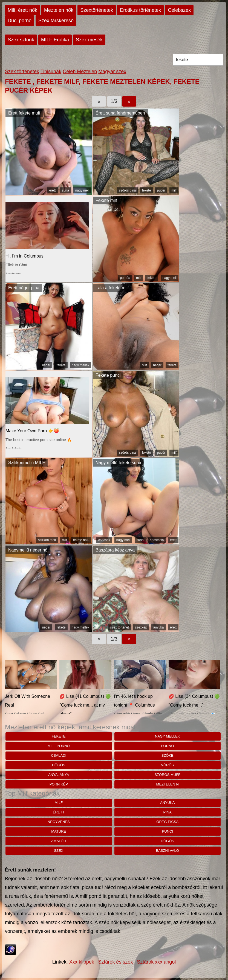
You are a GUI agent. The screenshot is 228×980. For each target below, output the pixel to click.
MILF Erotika (55, 40)
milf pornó (59, 746)
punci (168, 831)
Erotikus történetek (140, 10)
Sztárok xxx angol (156, 962)
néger (46, 365)
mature (59, 831)
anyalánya (59, 775)
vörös (167, 765)
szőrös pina (127, 190)
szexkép (141, 627)
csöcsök (104, 540)
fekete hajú (81, 540)
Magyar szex (112, 72)
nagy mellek (80, 365)
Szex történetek (22, 72)
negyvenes (59, 822)
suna (65, 190)
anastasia (157, 540)
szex (59, 851)
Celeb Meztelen (80, 72)
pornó (168, 746)
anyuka (159, 627)
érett (53, 190)
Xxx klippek (82, 962)
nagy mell (82, 190)
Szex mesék (89, 40)
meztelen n (168, 784)
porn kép (59, 784)
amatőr (59, 841)
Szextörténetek (97, 10)
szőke (168, 755)
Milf (144, 365)
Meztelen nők (59, 10)
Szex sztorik (21, 40)
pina (168, 812)
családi (59, 755)
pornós (125, 278)
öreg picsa (167, 822)
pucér (161, 190)
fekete (147, 190)
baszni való (168, 851)
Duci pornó (20, 21)
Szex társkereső (56, 21)
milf (174, 190)
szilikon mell (47, 540)
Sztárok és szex (115, 962)
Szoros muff (167, 775)
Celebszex (179, 10)
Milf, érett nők (22, 10)
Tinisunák (51, 72)
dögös (59, 765)
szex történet (119, 627)
